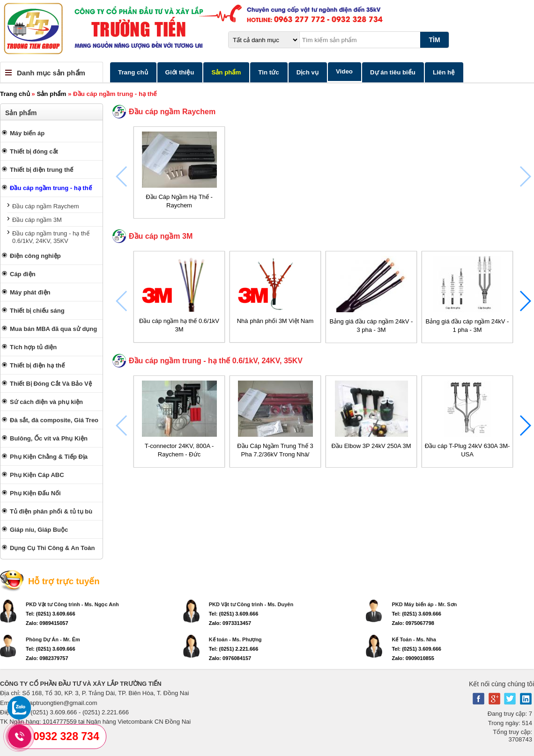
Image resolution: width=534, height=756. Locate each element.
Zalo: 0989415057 (47, 623)
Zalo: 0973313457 (230, 623)
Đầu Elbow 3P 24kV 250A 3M (371, 446)
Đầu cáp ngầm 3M (37, 220)
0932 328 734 (66, 736)
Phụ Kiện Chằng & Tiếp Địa (49, 457)
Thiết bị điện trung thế (41, 170)
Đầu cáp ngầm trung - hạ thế (51, 188)
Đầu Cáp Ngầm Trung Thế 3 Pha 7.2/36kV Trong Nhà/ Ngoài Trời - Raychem (275, 454)
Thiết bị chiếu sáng (37, 311)
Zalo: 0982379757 (47, 658)
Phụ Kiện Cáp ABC (37, 475)
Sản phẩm (226, 72)
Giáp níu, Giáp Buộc (39, 530)
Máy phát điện (30, 292)
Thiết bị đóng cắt (34, 151)
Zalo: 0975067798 (413, 623)
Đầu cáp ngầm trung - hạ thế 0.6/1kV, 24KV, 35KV (51, 237)
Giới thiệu (180, 72)
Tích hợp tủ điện (33, 347)
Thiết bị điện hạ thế (37, 365)
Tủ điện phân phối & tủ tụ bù (51, 511)
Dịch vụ (308, 72)
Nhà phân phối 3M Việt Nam (275, 321)
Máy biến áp (27, 133)
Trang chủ (133, 72)
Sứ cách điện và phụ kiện (46, 402)
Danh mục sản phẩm (51, 73)
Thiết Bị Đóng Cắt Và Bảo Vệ (51, 384)
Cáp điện (23, 274)
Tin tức (268, 72)
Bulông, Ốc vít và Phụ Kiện (49, 438)
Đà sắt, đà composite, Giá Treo (54, 420)
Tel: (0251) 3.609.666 (51, 614)
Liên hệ (444, 72)
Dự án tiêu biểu (393, 72)
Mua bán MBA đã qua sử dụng (53, 329)
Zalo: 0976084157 (230, 658)
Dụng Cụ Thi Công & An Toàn (52, 548)
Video (344, 71)
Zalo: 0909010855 (413, 658)
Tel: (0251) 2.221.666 (234, 649)
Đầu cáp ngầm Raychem (46, 206)
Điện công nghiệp (35, 256)
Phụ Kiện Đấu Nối (35, 493)
